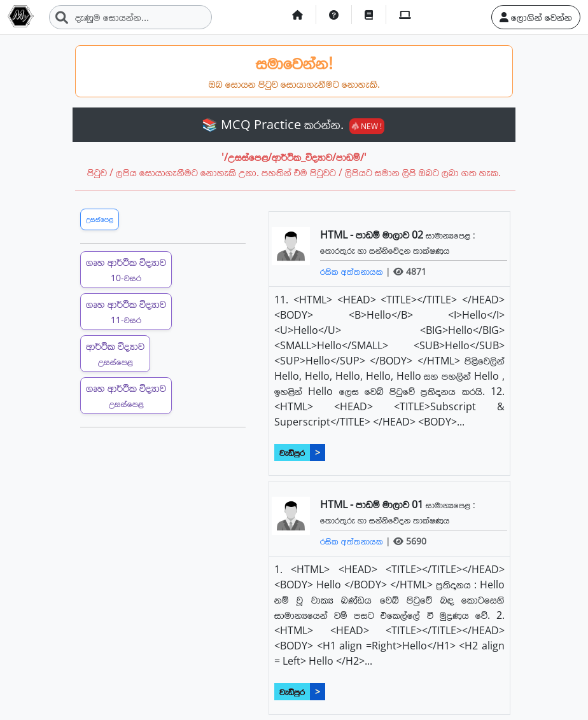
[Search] (130, 17)
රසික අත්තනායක (353, 271)
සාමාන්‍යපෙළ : (451, 235)
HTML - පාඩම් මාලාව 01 (373, 504)
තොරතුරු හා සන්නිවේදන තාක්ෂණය (385, 250)
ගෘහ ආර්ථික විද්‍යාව (126, 269)
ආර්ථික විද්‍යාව (115, 353)
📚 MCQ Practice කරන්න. (293, 124)
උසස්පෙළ (100, 219)
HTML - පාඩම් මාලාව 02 (373, 235)
